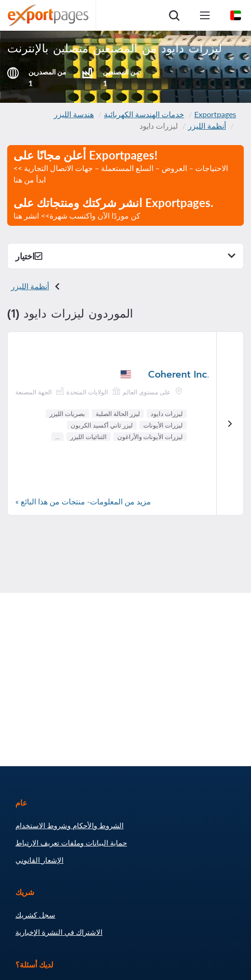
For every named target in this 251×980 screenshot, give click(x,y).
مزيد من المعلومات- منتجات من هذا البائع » (83, 501)
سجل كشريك (35, 915)
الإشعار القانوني (39, 860)
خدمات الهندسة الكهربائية (144, 114)
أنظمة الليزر (207, 126)
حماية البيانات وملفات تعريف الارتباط (71, 843)
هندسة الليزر (74, 114)
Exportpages (215, 114)
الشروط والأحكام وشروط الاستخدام (69, 825)
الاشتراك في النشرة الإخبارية (59, 932)
